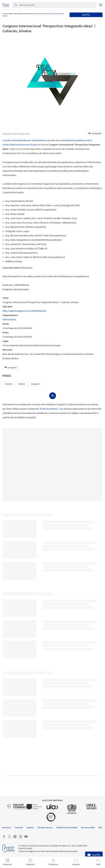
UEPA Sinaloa (9, 319)
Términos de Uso (35, 14)
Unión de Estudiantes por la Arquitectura (26, 140)
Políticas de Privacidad (48, 14)
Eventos (9, 384)
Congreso (35, 384)
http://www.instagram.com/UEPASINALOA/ (25, 311)
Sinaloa (22, 384)
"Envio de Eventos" (49, 409)
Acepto (86, 15)
